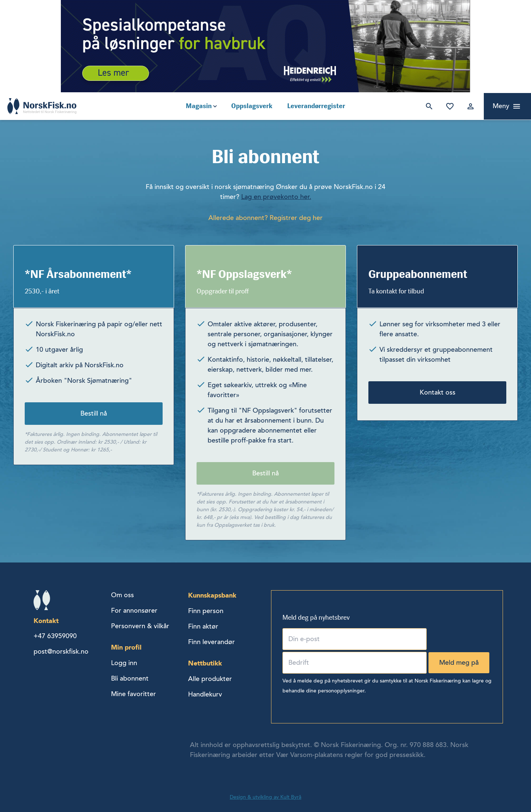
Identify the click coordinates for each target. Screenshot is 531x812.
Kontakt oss (438, 392)
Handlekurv (205, 694)
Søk (428, 106)
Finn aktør (203, 626)
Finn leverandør (211, 642)
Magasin (199, 106)
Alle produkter (210, 679)
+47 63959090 (55, 636)
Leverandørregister (316, 106)
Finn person (206, 611)
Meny (501, 106)
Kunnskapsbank (212, 595)
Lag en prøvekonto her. (276, 197)
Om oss (122, 595)
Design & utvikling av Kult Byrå (265, 797)
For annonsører (134, 610)
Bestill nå (94, 413)
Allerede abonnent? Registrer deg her (265, 218)
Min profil (126, 647)
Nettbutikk (205, 663)
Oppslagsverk (252, 106)
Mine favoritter (448, 106)
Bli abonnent (130, 678)
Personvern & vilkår (140, 626)
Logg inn (469, 106)
